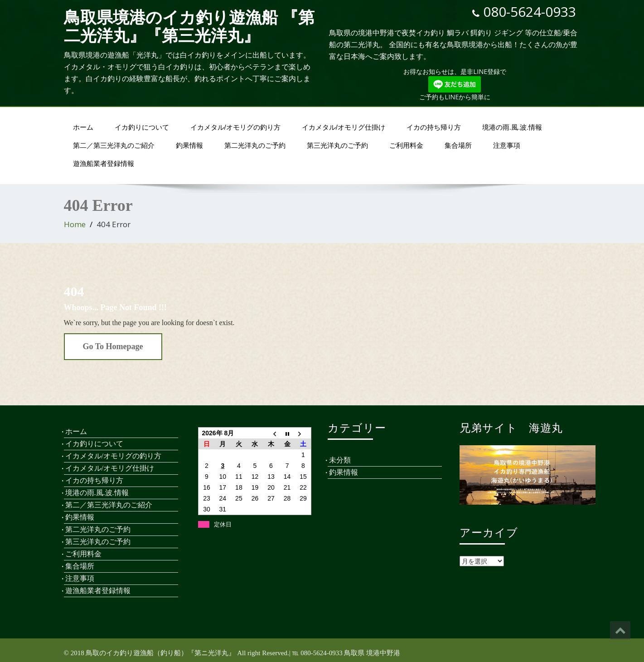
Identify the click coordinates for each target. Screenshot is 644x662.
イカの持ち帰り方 (434, 127)
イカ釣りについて (142, 127)
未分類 (340, 460)
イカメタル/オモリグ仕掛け (344, 127)
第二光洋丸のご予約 (255, 145)
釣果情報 (189, 145)
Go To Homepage (113, 346)
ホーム (83, 127)
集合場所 (458, 145)
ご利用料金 (406, 145)
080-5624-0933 (530, 12)
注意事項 (507, 145)
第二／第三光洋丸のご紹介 (114, 145)
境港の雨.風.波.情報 (512, 127)
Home (75, 224)
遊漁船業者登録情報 (104, 163)
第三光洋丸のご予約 (337, 145)
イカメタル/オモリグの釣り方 (235, 127)
